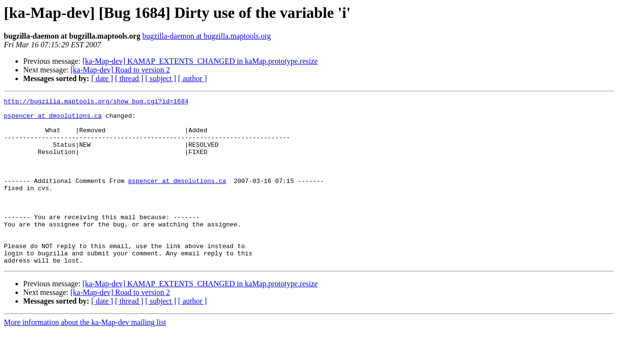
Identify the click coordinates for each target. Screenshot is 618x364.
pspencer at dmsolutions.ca (53, 120)
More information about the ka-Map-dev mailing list (85, 356)
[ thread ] (129, 78)
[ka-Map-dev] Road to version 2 (120, 70)
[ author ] (193, 78)
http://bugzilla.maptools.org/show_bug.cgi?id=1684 (96, 102)
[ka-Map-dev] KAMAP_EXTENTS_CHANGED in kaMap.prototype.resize (200, 61)
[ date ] (102, 78)
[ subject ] (161, 78)
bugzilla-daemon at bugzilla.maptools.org (207, 36)
